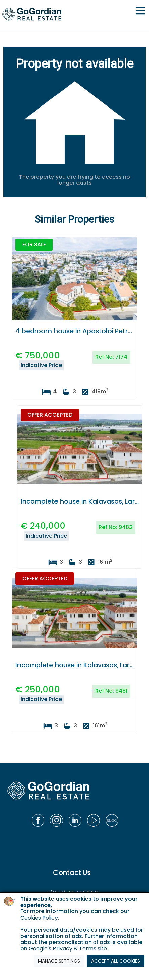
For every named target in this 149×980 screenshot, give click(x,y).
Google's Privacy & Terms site (68, 949)
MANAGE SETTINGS (59, 961)
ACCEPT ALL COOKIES (116, 961)
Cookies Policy (39, 918)
